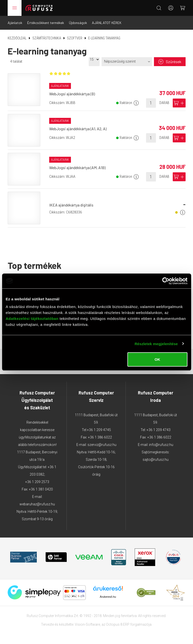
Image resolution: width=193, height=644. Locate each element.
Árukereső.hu (108, 597)
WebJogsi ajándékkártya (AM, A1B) (77, 167)
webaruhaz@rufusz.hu (37, 504)
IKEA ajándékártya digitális (71, 205)
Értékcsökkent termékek (46, 23)
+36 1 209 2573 (37, 482)
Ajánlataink (60, 86)
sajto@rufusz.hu (156, 460)
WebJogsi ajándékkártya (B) (72, 94)
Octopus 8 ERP (118, 624)
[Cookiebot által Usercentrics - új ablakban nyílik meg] (166, 281)
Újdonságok (78, 23)
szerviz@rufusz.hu (102, 445)
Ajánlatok (15, 23)
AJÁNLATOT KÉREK (107, 23)
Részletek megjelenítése (156, 344)
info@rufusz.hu (161, 445)
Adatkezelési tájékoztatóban (32, 319)
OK (157, 359)
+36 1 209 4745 (99, 430)
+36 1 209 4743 (159, 430)
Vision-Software (87, 624)
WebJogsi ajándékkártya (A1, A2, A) (78, 129)
